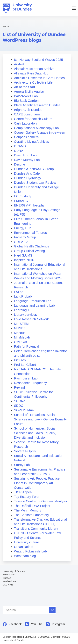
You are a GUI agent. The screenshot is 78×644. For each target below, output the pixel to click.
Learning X (22, 310)
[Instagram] (55, 624)
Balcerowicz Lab (26, 96)
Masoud (20, 333)
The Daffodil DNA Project (32, 506)
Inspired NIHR (24, 260)
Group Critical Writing (29, 251)
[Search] (52, 610)
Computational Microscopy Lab (36, 128)
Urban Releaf (24, 547)
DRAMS (20, 146)
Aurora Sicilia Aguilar (29, 92)
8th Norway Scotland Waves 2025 (39, 60)
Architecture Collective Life (33, 82)
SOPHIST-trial (24, 410)
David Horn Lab (25, 155)
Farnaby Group (25, 237)
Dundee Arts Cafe (27, 173)
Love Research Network (31, 319)
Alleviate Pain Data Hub (31, 73)
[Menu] (74, 8)
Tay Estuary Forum (28, 497)
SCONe (20, 401)
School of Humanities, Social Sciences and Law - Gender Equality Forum (40, 419)
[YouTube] (34, 624)
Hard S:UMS (23, 255)
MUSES (20, 328)
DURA (19, 151)
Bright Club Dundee (28, 110)
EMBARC (21, 201)
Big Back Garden (26, 101)
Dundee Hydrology (28, 178)
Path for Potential (26, 346)
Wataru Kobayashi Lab (30, 551)
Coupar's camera (26, 137)
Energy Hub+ (24, 228)
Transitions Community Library (36, 529)
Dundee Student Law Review (35, 183)
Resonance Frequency (30, 383)
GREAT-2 (21, 242)
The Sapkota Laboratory (32, 515)
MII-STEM (21, 324)
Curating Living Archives (32, 142)
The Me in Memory (28, 510)
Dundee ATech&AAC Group (34, 169)
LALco (19, 292)
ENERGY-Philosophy (29, 205)
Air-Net (19, 64)
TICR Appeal (23, 492)
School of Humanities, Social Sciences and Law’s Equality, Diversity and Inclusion (35, 433)
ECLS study (23, 196)
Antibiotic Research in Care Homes (39, 78)
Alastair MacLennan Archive (34, 69)
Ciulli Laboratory (26, 123)
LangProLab (23, 296)
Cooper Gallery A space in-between (40, 133)
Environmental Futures (30, 233)
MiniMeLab (22, 337)
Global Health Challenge (32, 246)
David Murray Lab (27, 160)
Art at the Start (25, 87)
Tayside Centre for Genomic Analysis (41, 501)
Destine (20, 164)
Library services (25, 315)
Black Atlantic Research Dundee (37, 105)
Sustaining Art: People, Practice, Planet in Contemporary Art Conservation (37, 483)
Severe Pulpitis (25, 451)
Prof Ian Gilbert (25, 365)
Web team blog (25, 556)
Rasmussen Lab (26, 378)
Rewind (19, 387)
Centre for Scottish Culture (33, 119)
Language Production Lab (33, 301)
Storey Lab (22, 465)
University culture (26, 542)
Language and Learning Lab (34, 305)
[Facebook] (12, 624)
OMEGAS (21, 342)
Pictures (20, 360)
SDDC (19, 406)
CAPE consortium (27, 114)
